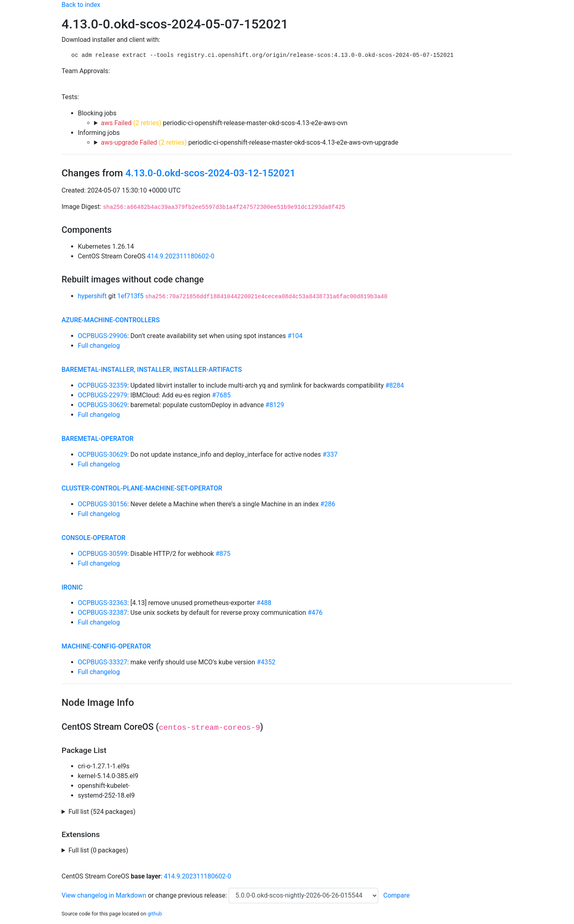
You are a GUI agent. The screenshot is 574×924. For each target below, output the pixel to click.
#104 (295, 336)
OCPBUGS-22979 (103, 395)
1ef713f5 (131, 296)
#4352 (266, 662)
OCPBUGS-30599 (103, 554)
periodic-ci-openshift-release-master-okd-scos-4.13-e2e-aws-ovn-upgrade (249, 142)
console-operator (94, 538)
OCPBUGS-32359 (103, 385)
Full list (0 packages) (98, 850)
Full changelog (99, 346)
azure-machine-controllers (111, 320)
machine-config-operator (106, 646)
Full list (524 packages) (102, 812)
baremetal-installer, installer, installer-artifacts (152, 370)
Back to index (81, 5)
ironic (72, 587)
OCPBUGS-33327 (103, 662)
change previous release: (192, 895)
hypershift (92, 296)
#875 (223, 554)
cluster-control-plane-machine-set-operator (142, 488)
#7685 (221, 395)
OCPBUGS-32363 (103, 603)
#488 (264, 603)
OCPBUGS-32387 (103, 613)
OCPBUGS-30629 (103, 405)
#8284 (394, 385)
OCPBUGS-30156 (103, 504)
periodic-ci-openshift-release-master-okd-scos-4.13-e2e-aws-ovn (224, 123)
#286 (328, 504)
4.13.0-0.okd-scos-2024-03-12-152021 (210, 173)
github (155, 914)
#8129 (275, 405)
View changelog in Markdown (104, 895)
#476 (315, 613)
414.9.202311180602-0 (181, 256)
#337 (330, 454)
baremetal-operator (98, 439)
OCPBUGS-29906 (103, 336)
